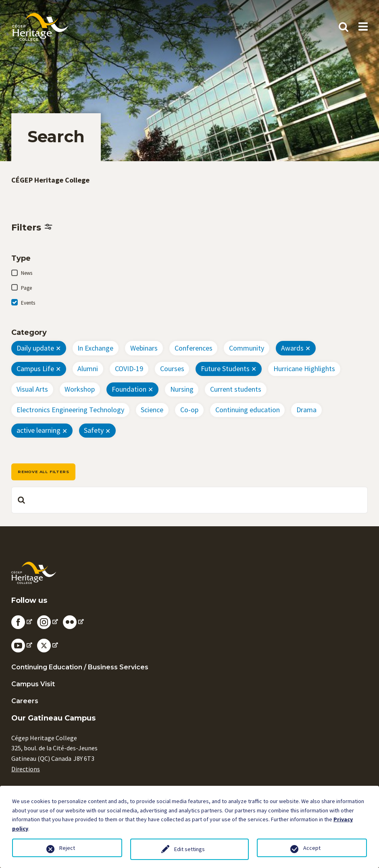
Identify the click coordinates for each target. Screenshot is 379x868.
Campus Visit (33, 684)
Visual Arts (32, 389)
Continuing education (248, 410)
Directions (26, 769)
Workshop (80, 389)
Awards (292, 348)
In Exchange (95, 348)
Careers (25, 701)
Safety (94, 430)
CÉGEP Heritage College (50, 180)
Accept (312, 848)
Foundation (129, 389)
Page (26, 288)
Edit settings (189, 849)
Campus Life (35, 369)
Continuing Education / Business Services (80, 667)
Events (28, 303)
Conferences (194, 348)
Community (247, 348)
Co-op (189, 410)
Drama (306, 410)
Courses (172, 369)
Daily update (35, 348)
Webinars (144, 348)
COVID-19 (129, 369)
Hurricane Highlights (304, 369)
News (27, 273)
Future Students (225, 369)
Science (152, 410)
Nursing (182, 389)
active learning (39, 430)
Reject (67, 848)
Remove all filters (43, 472)
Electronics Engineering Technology (70, 410)
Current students (236, 389)
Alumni (88, 369)
